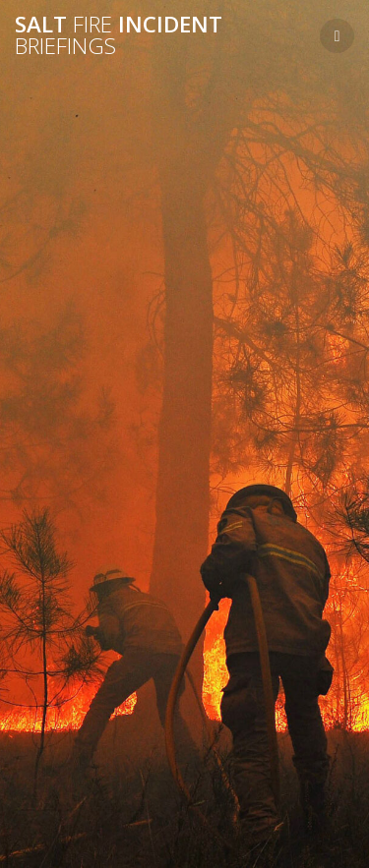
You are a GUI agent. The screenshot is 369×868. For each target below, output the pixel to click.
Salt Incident (119, 36)
